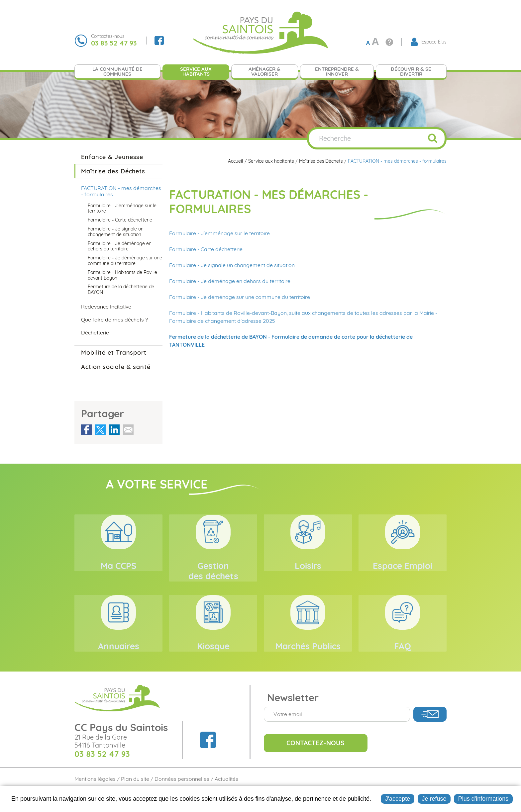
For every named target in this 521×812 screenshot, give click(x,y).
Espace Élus (434, 42)
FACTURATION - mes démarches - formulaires (397, 161)
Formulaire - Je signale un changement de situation (232, 265)
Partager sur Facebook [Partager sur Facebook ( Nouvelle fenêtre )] (86, 430)
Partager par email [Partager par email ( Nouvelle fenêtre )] (128, 430)
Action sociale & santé (116, 367)
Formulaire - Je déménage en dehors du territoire (230, 281)
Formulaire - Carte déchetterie (206, 249)
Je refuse (434, 799)
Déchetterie (95, 332)
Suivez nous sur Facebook (159, 41)
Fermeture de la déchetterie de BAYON (121, 289)
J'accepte (398, 799)
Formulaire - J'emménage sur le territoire (219, 233)
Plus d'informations (483, 799)
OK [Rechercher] (433, 138)
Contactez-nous (318, 759)
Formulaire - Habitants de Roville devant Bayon (122, 275)
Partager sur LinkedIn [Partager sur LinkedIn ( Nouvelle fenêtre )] (114, 430)
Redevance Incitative (106, 307)
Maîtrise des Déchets (320, 161)
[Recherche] (365, 138)
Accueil (234, 161)
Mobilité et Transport (114, 353)
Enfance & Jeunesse (112, 157)
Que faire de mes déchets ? (114, 319)
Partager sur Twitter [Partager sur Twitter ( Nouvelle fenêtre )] (100, 430)
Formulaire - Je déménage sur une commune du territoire (240, 297)
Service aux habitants (269, 161)
